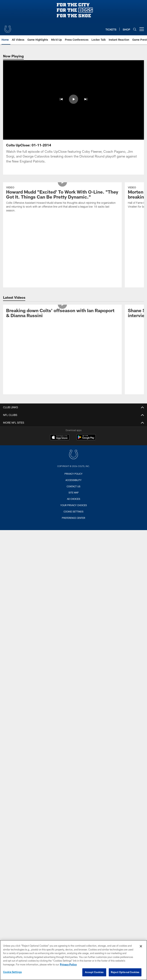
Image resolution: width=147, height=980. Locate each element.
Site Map (74, 492)
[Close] (141, 946)
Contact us (73, 486)
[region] (73, 960)
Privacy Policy (73, 474)
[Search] (135, 29)
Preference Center (73, 518)
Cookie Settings (73, 511)
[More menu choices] (142, 29)
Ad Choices (74, 499)
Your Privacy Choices (74, 505)
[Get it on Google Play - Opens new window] (86, 439)
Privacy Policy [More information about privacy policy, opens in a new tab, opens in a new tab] (68, 964)
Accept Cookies (94, 972)
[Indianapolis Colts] (73, 455)
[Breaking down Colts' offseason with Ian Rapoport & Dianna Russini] (62, 314)
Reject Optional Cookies (125, 972)
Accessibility (73, 480)
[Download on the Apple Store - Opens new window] (60, 438)
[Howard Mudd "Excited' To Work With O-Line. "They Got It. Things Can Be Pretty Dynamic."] (62, 200)
